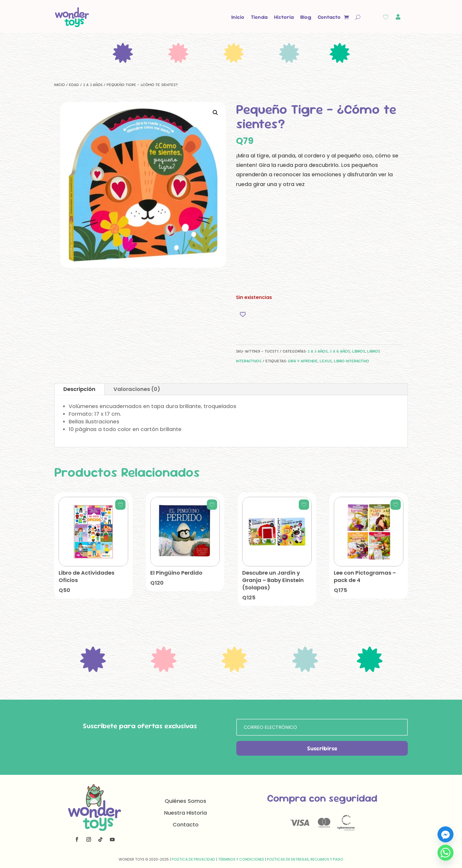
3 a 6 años (340, 351)
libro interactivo (352, 361)
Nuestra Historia (185, 813)
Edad (74, 85)
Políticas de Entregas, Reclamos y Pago (305, 859)
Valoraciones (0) (137, 389)
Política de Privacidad (193, 859)
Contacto (329, 17)
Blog (306, 17)
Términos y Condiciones (241, 859)
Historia (284, 17)
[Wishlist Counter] (386, 17)
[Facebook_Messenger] (445, 834)
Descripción (79, 389)
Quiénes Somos (185, 801)
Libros (359, 351)
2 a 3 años (93, 85)
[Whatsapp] (445, 853)
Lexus (326, 361)
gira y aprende (303, 361)
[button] (215, 113)
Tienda (259, 17)
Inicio (238, 17)
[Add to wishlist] (243, 314)
